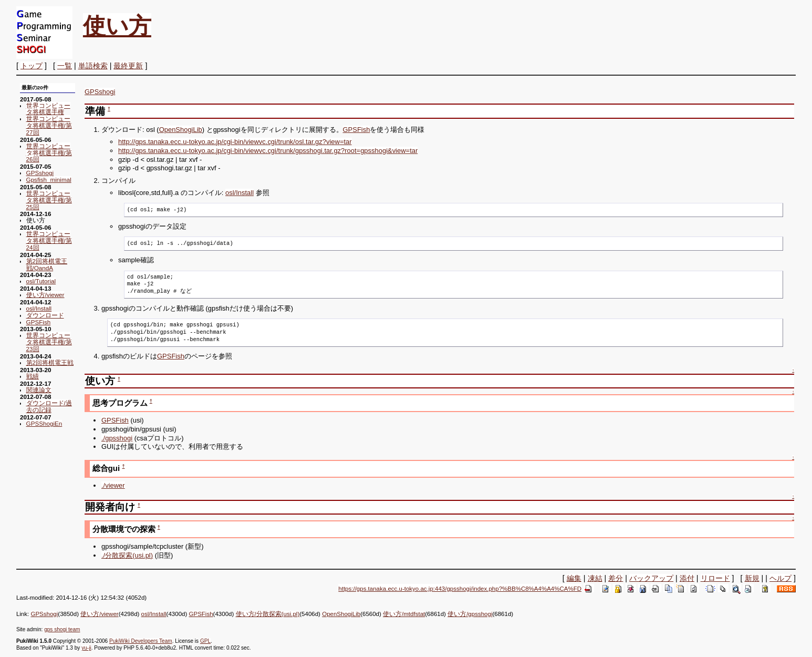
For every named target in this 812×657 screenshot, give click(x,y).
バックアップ (651, 578)
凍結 (595, 578)
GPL (205, 641)
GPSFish (39, 322)
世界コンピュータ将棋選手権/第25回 (49, 200)
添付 (687, 578)
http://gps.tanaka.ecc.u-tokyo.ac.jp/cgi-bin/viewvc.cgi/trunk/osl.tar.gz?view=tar (235, 142)
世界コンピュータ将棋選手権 (48, 109)
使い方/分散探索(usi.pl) (268, 614)
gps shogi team (62, 629)
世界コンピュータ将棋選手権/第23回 (49, 342)
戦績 (33, 376)
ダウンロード (45, 315)
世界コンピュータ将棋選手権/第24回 (49, 240)
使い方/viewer (45, 295)
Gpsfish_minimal (49, 179)
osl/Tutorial (41, 281)
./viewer (113, 485)
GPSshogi (40, 173)
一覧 (65, 66)
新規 (752, 578)
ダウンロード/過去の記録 (49, 406)
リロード (715, 578)
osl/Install (39, 308)
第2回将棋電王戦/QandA (47, 264)
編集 (574, 578)
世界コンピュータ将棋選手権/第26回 (49, 153)
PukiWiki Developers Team (141, 641)
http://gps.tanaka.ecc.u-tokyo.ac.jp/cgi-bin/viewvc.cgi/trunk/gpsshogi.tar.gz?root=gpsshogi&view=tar (268, 151)
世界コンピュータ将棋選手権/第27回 (49, 125)
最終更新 (128, 66)
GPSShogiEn (44, 423)
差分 (616, 578)
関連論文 (39, 390)
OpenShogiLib (181, 130)
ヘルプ (780, 578)
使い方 (117, 26)
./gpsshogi (117, 438)
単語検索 (93, 66)
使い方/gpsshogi (470, 614)
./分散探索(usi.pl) (127, 555)
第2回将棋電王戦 (50, 362)
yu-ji (86, 648)
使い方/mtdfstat (404, 614)
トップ (32, 66)
